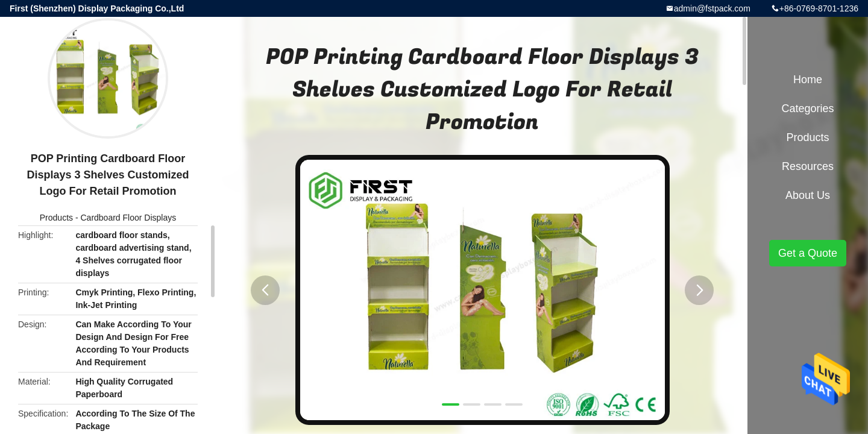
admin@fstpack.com (712, 8)
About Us (808, 195)
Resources (808, 166)
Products (56, 218)
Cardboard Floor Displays (128, 218)
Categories (807, 108)
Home (808, 80)
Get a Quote (808, 253)
